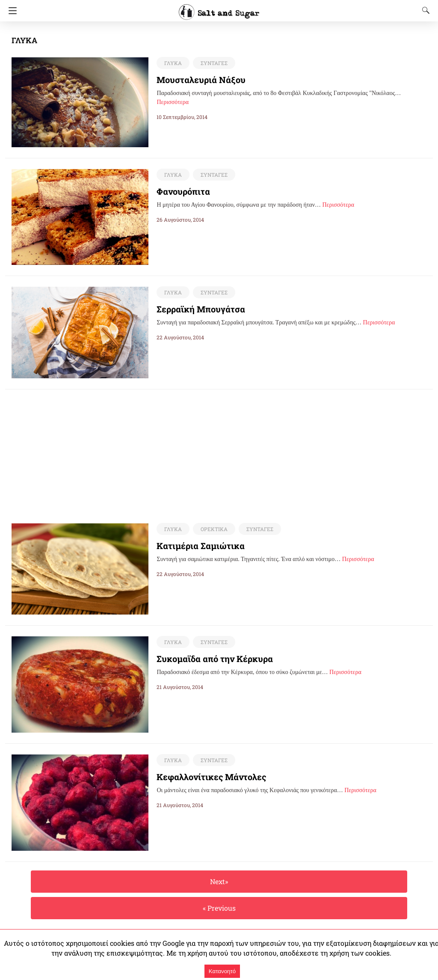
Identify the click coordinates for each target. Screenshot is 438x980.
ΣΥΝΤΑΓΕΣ (212, 63)
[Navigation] (10, 11)
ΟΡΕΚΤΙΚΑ (212, 529)
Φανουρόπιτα (181, 191)
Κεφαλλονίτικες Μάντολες (205, 777)
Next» (219, 882)
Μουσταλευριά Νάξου (196, 80)
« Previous (219, 908)
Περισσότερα (173, 102)
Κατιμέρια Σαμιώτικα (197, 546)
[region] (219, 449)
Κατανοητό (222, 971)
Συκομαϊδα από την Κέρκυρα (210, 659)
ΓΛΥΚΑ (172, 63)
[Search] (424, 10)
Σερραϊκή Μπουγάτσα (197, 309)
